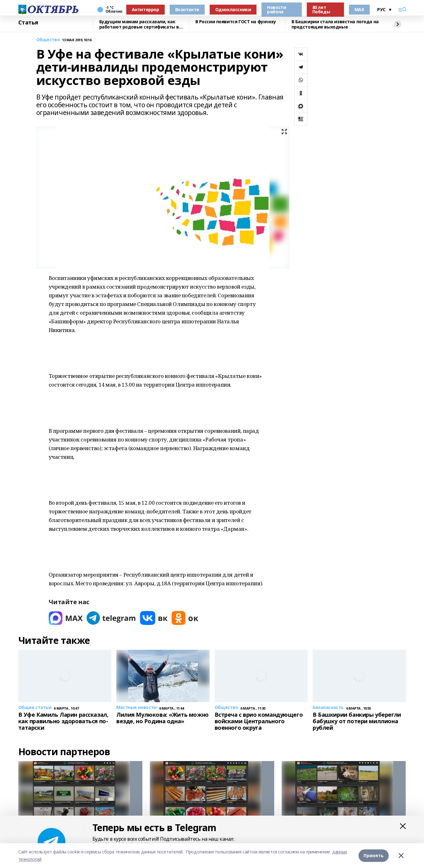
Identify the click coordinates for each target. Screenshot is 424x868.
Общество (48, 40)
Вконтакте (187, 9)
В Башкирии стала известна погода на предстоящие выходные (335, 24)
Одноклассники (233, 9)
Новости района (277, 9)
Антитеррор (145, 9)
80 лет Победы (321, 9)
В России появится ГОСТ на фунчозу (236, 22)
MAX (359, 9)
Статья (28, 23)
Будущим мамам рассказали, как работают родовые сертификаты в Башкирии (139, 24)
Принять (374, 855)
